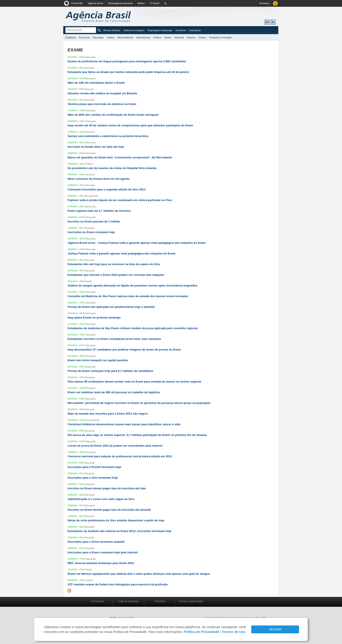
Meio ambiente (125, 37)
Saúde (168, 37)
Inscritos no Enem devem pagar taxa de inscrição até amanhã (109, 510)
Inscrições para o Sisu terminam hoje (93, 478)
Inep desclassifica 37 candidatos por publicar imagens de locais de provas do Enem (124, 350)
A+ (267, 22)
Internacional (143, 37)
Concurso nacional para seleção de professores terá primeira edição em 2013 (120, 456)
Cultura (202, 37)
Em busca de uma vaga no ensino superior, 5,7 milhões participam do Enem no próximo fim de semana (137, 435)
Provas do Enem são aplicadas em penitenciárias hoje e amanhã (111, 307)
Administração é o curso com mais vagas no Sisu (101, 499)
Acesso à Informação (275, 3)
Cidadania (70, 37)
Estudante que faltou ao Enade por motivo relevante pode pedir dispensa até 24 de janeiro (128, 72)
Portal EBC (77, 3)
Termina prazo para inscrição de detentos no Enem (102, 104)
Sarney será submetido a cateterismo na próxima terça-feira (108, 136)
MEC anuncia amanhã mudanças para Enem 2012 (101, 563)
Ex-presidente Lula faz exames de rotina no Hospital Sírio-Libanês (112, 168)
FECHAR (275, 629)
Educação (98, 37)
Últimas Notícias (112, 30)
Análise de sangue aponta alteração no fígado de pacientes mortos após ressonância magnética (133, 286)
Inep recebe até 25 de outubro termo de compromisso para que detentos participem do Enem (130, 125)
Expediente (195, 30)
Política (157, 37)
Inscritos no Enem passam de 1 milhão (94, 221)
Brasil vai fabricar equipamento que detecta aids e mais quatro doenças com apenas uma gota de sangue (139, 574)
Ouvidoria (264, 3)
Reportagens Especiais (160, 30)
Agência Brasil (95, 3)
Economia (84, 37)
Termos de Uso (234, 632)
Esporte (191, 37)
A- (273, 22)
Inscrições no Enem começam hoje (91, 232)
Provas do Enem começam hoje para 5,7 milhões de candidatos (110, 371)
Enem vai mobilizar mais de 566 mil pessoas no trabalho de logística (114, 392)
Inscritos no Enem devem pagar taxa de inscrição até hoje (107, 488)
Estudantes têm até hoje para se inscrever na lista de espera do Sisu (114, 264)
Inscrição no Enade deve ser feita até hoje (96, 147)
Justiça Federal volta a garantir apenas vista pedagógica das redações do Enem (121, 253)
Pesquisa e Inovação (221, 37)
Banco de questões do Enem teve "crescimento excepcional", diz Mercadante (120, 157)
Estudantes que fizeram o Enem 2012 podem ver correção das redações (116, 275)
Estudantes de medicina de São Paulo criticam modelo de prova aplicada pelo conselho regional (133, 328)
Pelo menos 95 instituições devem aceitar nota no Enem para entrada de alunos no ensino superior (134, 382)
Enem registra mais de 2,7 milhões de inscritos (99, 211)
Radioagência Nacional (120, 3)
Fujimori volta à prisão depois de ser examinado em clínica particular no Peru (120, 200)
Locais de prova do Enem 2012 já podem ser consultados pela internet (115, 446)
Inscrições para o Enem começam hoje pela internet (103, 552)
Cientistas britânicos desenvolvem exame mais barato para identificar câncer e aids (124, 424)
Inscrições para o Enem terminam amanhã (96, 542)
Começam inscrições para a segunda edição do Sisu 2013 (107, 189)
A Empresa (97, 601)
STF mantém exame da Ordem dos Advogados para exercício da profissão (118, 584)
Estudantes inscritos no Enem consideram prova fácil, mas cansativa (114, 339)
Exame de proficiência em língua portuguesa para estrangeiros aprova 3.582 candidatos (127, 61)
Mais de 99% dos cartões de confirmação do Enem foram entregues (113, 115)
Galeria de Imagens (134, 30)
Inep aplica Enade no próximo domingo (94, 318)
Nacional (179, 37)
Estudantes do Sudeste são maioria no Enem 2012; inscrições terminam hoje (119, 531)
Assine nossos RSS (165, 3)
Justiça (110, 37)
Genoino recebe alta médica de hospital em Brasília (102, 93)
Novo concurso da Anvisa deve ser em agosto (99, 179)
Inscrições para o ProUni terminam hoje (94, 467)
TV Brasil (155, 3)
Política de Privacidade (201, 632)
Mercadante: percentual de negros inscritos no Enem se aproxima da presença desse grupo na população (139, 403)
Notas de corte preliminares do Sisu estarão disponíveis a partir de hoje (116, 520)
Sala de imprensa (129, 601)
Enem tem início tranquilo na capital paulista (98, 360)
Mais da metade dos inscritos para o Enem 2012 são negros (108, 414)
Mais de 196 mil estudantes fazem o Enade (96, 83)
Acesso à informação (191, 601)
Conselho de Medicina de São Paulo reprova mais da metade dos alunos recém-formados (128, 296)
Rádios (141, 3)
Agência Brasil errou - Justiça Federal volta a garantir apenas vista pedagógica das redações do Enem (137, 243)
